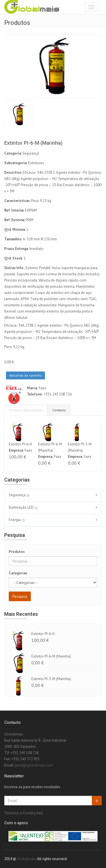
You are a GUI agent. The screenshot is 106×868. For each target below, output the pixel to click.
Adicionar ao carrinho (25, 375)
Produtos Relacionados (26, 410)
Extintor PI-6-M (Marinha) (51, 656)
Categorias (18, 573)
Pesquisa (20, 596)
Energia (18, 520)
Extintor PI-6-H (20, 444)
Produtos (17, 552)
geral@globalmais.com (34, 765)
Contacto (59, 410)
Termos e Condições (24, 813)
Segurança (20, 495)
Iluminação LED (24, 508)
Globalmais (14, 734)
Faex (43, 388)
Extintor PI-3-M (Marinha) (51, 679)
